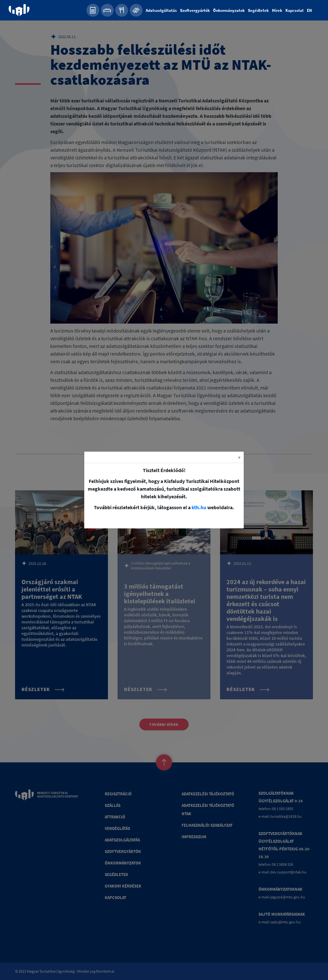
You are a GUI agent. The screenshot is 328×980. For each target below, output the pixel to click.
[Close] (239, 457)
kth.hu (199, 507)
